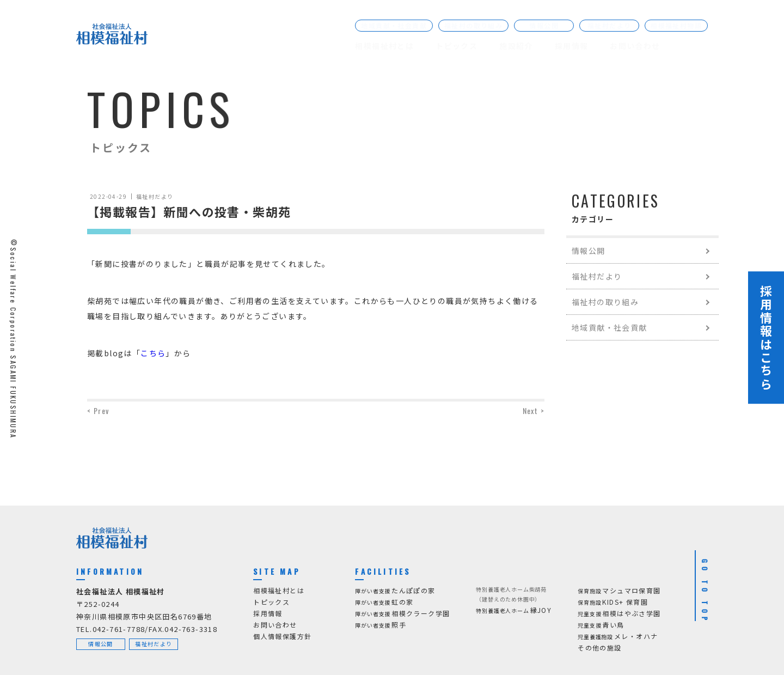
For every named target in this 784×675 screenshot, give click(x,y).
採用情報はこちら (766, 338)
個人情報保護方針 (282, 636)
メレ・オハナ (618, 637)
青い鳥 (601, 625)
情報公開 (544, 25)
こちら (153, 353)
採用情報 (572, 46)
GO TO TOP (705, 592)
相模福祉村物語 (676, 25)
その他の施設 (599, 647)
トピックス (457, 46)
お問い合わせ (635, 46)
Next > (534, 411)
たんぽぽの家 (395, 591)
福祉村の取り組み (473, 25)
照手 (381, 625)
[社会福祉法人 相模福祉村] (112, 36)
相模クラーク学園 (402, 614)
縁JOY (514, 610)
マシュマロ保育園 (619, 591)
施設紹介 (516, 46)
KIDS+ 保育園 (613, 602)
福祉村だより (609, 25)
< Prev (98, 411)
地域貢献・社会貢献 (394, 25)
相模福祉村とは (384, 46)
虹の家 (384, 602)
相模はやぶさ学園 (619, 614)
